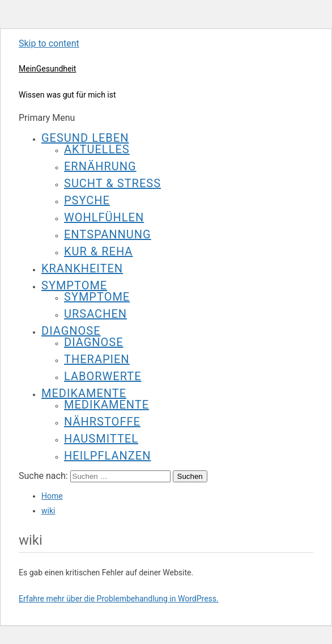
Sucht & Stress (112, 183)
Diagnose (71, 331)
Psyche (87, 200)
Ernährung (100, 166)
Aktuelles (97, 149)
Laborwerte (103, 376)
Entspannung (108, 234)
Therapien (97, 359)
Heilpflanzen (107, 456)
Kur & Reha (98, 251)
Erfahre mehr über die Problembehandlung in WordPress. (119, 599)
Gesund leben (85, 138)
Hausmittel (101, 439)
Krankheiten (82, 268)
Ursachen (95, 314)
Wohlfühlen (104, 217)
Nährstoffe (102, 422)
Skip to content (49, 43)
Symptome (74, 285)
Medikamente (84, 393)
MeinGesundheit (47, 69)
